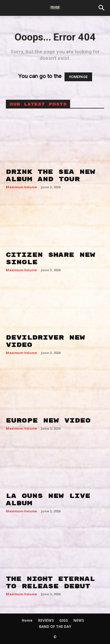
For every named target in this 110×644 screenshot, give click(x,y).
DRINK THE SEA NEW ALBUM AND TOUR (51, 176)
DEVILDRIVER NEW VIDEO (45, 341)
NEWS (79, 620)
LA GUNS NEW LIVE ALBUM (48, 500)
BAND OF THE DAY (55, 627)
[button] (102, 8)
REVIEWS (46, 620)
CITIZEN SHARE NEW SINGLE (51, 259)
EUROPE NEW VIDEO (48, 421)
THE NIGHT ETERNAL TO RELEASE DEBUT (50, 583)
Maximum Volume (21, 187)
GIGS (64, 620)
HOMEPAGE (78, 77)
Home (27, 620)
